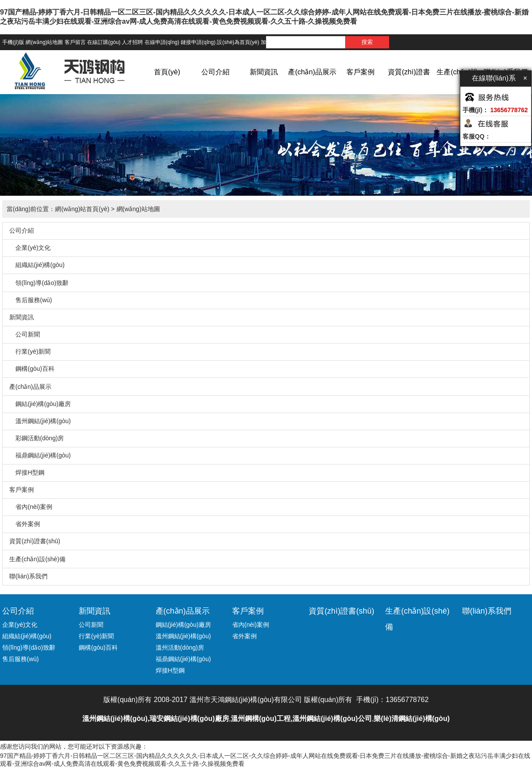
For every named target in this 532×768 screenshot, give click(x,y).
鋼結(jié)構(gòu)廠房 (40, 404)
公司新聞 (25, 334)
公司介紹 (215, 72)
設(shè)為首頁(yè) (238, 42)
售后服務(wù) (31, 300)
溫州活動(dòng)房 (180, 647)
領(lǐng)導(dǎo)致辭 (39, 283)
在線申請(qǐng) (162, 42)
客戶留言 (75, 42)
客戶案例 (361, 72)
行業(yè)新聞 (30, 351)
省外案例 (25, 524)
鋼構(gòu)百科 (32, 369)
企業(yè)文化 (30, 248)
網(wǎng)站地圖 (44, 42)
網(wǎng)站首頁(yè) (82, 209)
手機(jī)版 (13, 42)
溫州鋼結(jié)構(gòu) (40, 421)
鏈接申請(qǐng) (198, 42)
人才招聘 (132, 42)
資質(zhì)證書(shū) (409, 85)
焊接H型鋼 (27, 472)
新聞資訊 (264, 72)
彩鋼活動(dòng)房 (36, 438)
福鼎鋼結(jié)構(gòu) (40, 455)
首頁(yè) (167, 72)
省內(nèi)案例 (31, 507)
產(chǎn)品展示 (312, 72)
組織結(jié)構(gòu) (37, 265)
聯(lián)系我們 (28, 576)
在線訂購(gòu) (104, 42)
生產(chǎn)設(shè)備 (457, 85)
